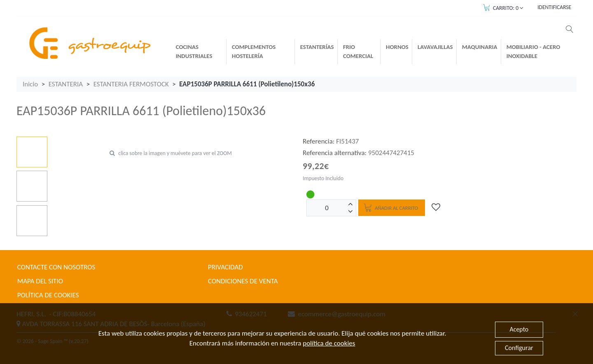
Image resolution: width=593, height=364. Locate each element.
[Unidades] (327, 208)
